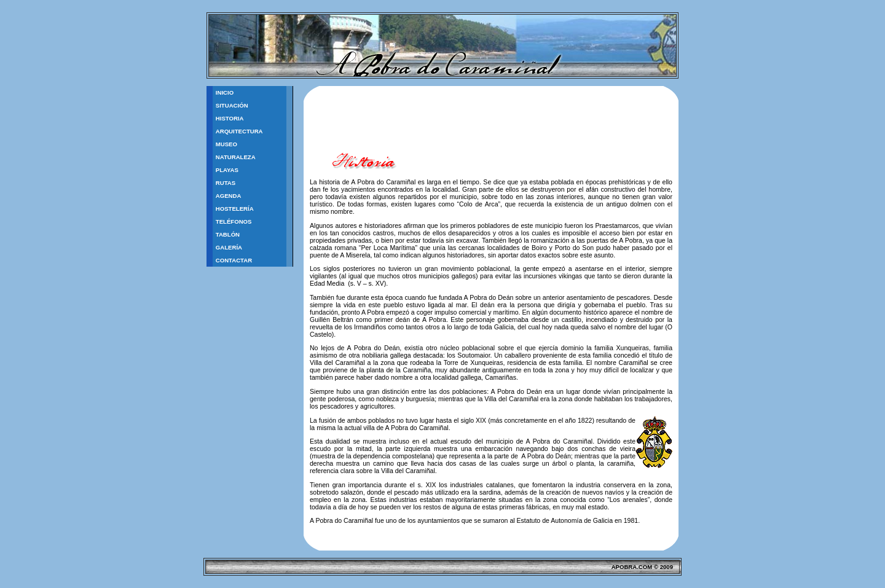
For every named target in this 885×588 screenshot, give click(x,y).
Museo (226, 144)
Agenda (229, 196)
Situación (232, 105)
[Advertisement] (454, 124)
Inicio (225, 92)
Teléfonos (234, 221)
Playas (227, 170)
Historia (230, 118)
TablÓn (228, 234)
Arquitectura (239, 131)
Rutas (226, 183)
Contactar (234, 260)
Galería (229, 247)
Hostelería (235, 209)
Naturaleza (236, 157)
